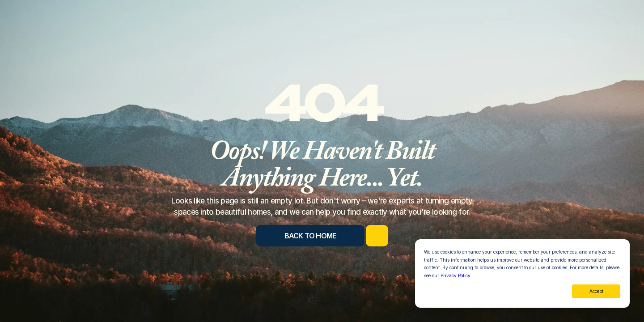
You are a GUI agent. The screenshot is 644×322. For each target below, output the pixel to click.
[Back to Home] (310, 236)
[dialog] (522, 273)
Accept (596, 291)
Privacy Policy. (456, 275)
